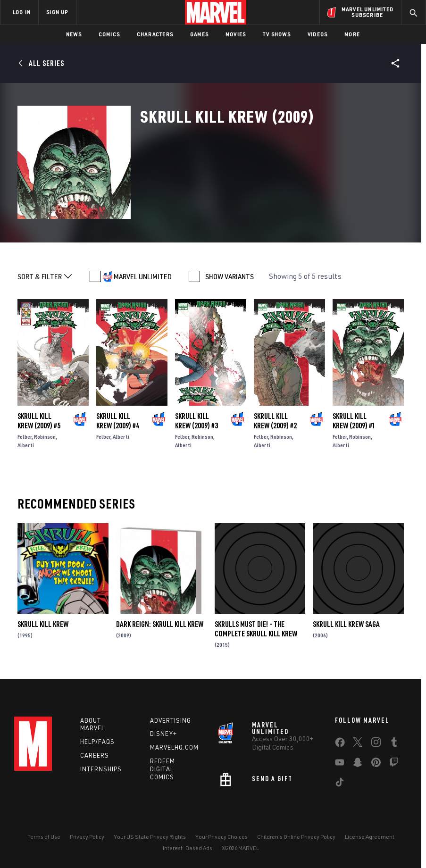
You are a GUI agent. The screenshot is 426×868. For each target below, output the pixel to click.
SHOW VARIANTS (230, 276)
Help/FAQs (97, 742)
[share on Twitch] (394, 764)
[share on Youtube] (340, 764)
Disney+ (163, 734)
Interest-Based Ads (188, 848)
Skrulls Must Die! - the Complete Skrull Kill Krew (256, 629)
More (352, 34)
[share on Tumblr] (394, 744)
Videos (317, 34)
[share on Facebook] (340, 744)
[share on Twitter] (358, 744)
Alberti (26, 445)
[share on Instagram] (376, 744)
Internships (101, 769)
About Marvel (92, 724)
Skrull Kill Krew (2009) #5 (39, 421)
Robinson (45, 437)
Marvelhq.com (174, 747)
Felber (25, 437)
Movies (236, 34)
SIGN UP (57, 12)
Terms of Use (44, 837)
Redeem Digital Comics (163, 769)
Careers (95, 755)
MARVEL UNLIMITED (143, 276)
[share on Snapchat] (358, 764)
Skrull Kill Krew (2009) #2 (275, 421)
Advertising (171, 720)
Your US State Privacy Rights (150, 837)
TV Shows (277, 34)
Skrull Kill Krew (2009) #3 (196, 421)
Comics (109, 34)
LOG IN (22, 12)
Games (199, 34)
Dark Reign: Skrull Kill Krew (160, 624)
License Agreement (370, 837)
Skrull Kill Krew (43, 624)
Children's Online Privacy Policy (296, 837)
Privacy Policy (87, 837)
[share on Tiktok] (340, 784)
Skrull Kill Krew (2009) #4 (118, 421)
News (74, 34)
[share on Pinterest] (376, 764)
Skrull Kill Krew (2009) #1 (354, 421)
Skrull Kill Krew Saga (346, 624)
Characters (155, 34)
